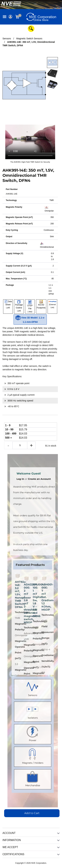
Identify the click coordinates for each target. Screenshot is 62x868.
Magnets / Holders (33, 756)
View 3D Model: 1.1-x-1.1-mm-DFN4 (30, 319)
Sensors (33, 688)
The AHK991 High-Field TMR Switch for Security (30, 162)
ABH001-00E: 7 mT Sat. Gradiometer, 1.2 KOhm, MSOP (44, 597)
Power (33, 733)
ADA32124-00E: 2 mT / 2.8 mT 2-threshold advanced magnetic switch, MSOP (27, 603)
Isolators (33, 711)
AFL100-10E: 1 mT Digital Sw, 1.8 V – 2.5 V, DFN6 (36, 600)
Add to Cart (32, 813)
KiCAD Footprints (41, 305)
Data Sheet (8, 305)
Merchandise (33, 779)
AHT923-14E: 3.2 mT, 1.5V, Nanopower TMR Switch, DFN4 (18, 595)
